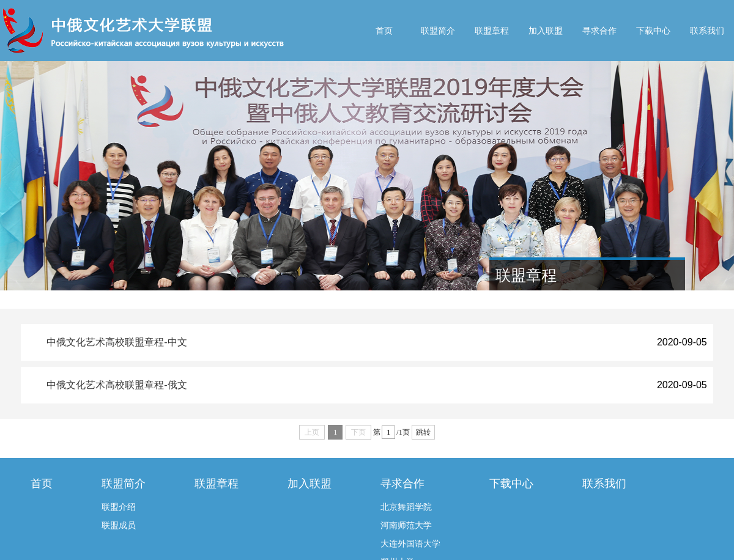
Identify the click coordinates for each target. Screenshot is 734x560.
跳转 (423, 432)
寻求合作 (599, 31)
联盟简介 (438, 31)
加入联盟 (546, 31)
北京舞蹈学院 (406, 507)
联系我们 (707, 31)
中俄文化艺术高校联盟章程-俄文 (117, 385)
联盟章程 (492, 31)
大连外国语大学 (410, 543)
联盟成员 (119, 525)
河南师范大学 (406, 525)
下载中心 (653, 31)
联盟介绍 (119, 507)
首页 (384, 31)
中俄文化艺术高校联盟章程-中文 (117, 342)
